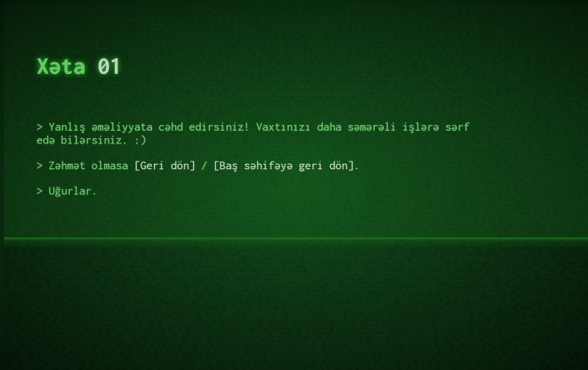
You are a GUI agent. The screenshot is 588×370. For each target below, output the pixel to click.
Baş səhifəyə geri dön (284, 165)
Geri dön (165, 165)
